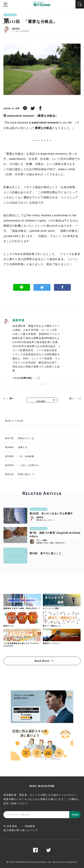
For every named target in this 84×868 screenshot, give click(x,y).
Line (22, 287)
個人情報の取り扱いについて (21, 830)
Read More (42, 661)
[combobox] (42, 400)
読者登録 (10, 826)
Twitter (42, 287)
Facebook (62, 287)
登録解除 (28, 826)
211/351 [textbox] (41, 401)
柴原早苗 (16, 29)
